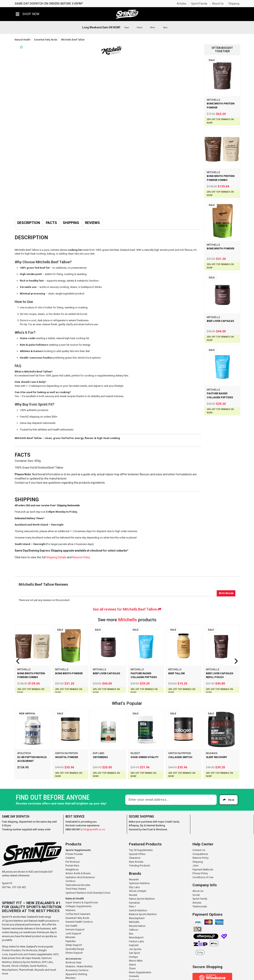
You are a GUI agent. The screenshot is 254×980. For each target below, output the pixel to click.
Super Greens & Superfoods (82, 902)
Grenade (134, 976)
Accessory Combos (77, 970)
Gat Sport (134, 953)
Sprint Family (199, 4)
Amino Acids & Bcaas (78, 873)
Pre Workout (73, 862)
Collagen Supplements (78, 906)
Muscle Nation (137, 926)
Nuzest (6, 966)
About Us (218, 4)
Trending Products (140, 866)
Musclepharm (10, 970)
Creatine (70, 858)
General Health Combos (79, 922)
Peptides (71, 941)
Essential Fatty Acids (46, 40)
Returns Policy (201, 858)
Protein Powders (11, 950)
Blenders (71, 978)
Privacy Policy (200, 873)
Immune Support (75, 929)
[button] (28, 14)
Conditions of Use (203, 877)
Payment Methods (203, 870)
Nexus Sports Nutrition (142, 899)
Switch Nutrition (138, 910)
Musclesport (136, 937)
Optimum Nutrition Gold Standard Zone (88, 893)
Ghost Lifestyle (20, 966)
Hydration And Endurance (80, 877)
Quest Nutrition (38, 966)
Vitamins (70, 910)
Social (196, 895)
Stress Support (74, 953)
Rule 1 (132, 906)
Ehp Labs (134, 887)
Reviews (92, 223)
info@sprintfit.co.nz (94, 829)
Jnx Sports (135, 949)
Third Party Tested (76, 889)
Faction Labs (136, 941)
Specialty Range (75, 949)
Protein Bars (72, 866)
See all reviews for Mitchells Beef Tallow (127, 609)
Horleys (133, 957)
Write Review (226, 593)
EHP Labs (47, 962)
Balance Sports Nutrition (27, 962)
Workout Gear (73, 962)
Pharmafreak (26, 970)
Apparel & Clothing (76, 974)
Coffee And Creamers (78, 914)
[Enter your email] (171, 800)
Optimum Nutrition (139, 883)
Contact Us (199, 850)
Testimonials (200, 906)
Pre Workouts (30, 950)
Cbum (132, 968)
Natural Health (23, 40)
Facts (51, 223)
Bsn (131, 934)
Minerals (70, 937)
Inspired (134, 945)
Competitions (200, 854)
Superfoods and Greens (23, 954)
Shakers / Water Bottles (79, 966)
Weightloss (72, 870)
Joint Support (73, 933)
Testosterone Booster (78, 885)
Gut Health (71, 926)
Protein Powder (74, 854)
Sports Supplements (78, 850)
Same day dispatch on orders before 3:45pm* (49, 4)
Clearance (135, 858)
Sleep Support (74, 945)
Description (29, 223)
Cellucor (134, 930)
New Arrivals (136, 862)
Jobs (195, 866)
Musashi (40, 970)
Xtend (132, 965)
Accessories (73, 959)
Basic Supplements (140, 972)
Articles (182, 4)
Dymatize (134, 903)
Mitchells (127, 620)
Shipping (234, 4)
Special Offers (137, 854)
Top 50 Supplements (141, 850)
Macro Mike (136, 961)
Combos (70, 881)
